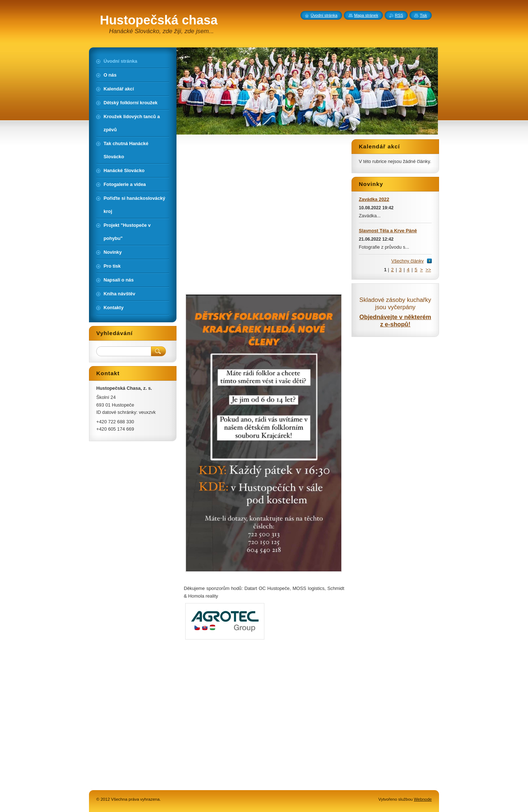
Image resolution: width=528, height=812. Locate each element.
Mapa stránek (366, 15)
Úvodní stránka (324, 15)
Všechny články (407, 261)
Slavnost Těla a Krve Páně (388, 231)
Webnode (423, 799)
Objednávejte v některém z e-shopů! (395, 321)
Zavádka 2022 (374, 199)
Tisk (423, 15)
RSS (399, 15)
